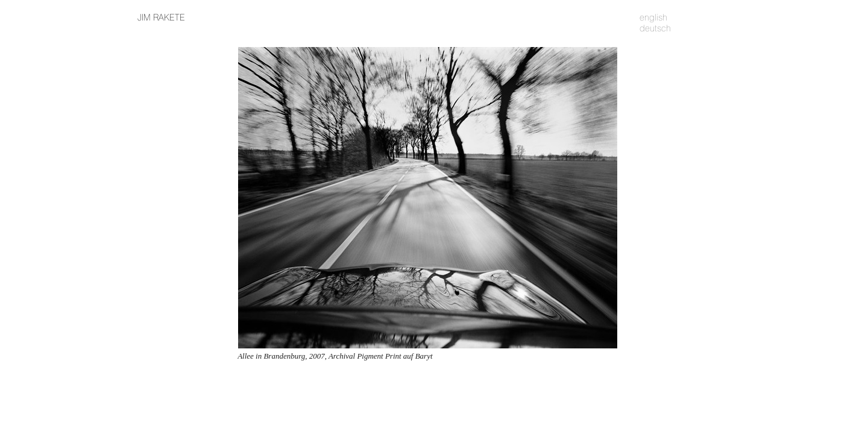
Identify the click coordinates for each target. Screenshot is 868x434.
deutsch (655, 28)
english (653, 17)
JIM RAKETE (161, 17)
